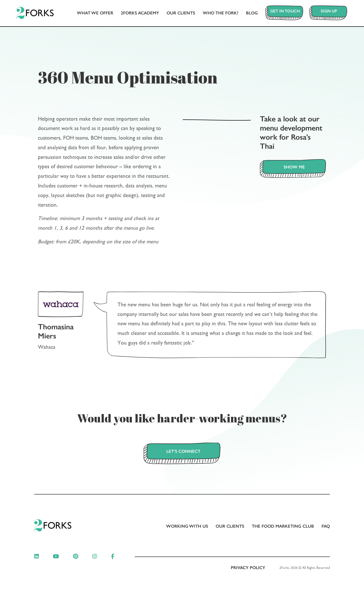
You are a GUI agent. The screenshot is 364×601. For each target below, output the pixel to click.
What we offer (92, 14)
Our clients (177, 14)
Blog (248, 14)
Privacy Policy (248, 569)
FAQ (326, 527)
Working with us (187, 527)
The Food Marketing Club (283, 527)
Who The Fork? (217, 14)
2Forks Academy (136, 14)
